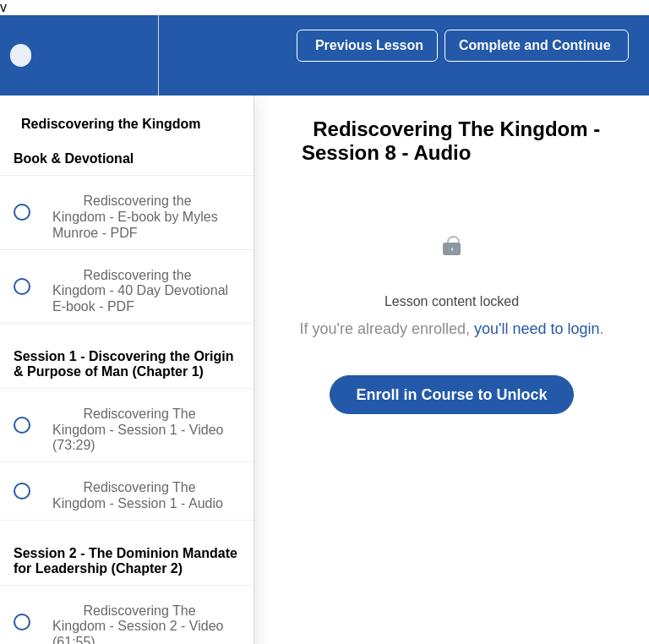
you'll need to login (537, 329)
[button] (222, 55)
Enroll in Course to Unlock (451, 395)
